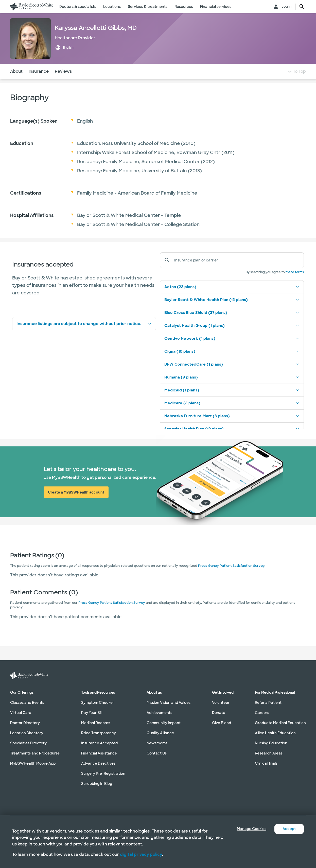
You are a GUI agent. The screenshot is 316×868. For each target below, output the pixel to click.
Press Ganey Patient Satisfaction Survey (231, 576)
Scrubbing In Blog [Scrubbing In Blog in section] (97, 784)
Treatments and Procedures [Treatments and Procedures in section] (35, 753)
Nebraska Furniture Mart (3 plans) (232, 426)
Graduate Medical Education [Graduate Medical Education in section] (280, 723)
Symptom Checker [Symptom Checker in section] (98, 703)
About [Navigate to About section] (16, 81)
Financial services (216, 7)
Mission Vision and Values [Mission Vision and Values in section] (169, 703)
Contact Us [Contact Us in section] (157, 753)
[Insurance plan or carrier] (237, 270)
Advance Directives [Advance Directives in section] (98, 763)
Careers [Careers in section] (262, 713)
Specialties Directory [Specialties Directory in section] (28, 743)
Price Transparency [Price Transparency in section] (99, 733)
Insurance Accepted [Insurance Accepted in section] (99, 743)
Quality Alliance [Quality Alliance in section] (160, 733)
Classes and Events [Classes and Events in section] (27, 703)
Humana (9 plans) (232, 387)
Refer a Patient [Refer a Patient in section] (268, 703)
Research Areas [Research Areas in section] (269, 753)
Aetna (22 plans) (232, 297)
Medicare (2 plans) (232, 413)
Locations (112, 7)
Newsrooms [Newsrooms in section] (157, 743)
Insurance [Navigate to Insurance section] (39, 81)
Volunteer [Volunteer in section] (221, 703)
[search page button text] (302, 7)
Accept (288, 829)
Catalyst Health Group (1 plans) (232, 336)
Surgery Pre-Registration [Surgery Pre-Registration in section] (103, 773)
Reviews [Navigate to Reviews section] (63, 81)
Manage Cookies (248, 829)
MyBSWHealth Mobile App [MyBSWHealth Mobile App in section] (33, 763)
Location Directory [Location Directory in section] (27, 733)
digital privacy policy (141, 854)
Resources (184, 7)
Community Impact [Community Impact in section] (164, 723)
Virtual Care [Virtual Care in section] (21, 713)
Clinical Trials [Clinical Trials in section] (266, 763)
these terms (295, 282)
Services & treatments (148, 7)
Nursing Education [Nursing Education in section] (271, 743)
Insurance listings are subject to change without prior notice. (84, 334)
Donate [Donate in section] (219, 713)
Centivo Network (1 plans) (232, 349)
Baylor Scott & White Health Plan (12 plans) (232, 310)
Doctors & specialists (78, 7)
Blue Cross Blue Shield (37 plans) (232, 323)
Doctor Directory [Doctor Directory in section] (25, 723)
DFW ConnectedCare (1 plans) (232, 374)
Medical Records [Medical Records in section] (96, 723)
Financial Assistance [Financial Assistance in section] (99, 753)
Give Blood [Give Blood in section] (222, 723)
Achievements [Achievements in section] (159, 713)
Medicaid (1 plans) (232, 400)
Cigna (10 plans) (232, 362)
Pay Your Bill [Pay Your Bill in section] (92, 713)
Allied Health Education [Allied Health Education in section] (275, 733)
